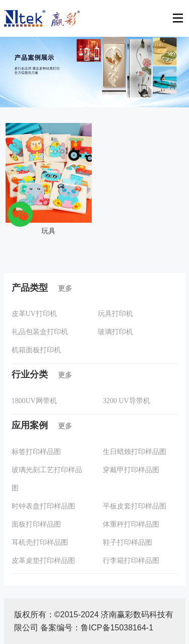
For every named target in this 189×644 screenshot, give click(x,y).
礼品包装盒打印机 (40, 332)
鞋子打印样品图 (128, 542)
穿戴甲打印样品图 (131, 470)
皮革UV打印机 (34, 314)
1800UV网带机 (34, 401)
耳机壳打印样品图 (40, 542)
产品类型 (42, 288)
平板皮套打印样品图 (135, 506)
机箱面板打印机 (36, 350)
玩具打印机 (115, 314)
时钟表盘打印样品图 (43, 506)
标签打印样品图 (36, 452)
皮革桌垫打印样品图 (43, 561)
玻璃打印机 (115, 332)
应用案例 (42, 425)
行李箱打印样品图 (131, 561)
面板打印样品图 (36, 524)
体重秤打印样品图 (131, 524)
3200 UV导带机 (127, 401)
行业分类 (42, 374)
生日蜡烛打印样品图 (135, 452)
